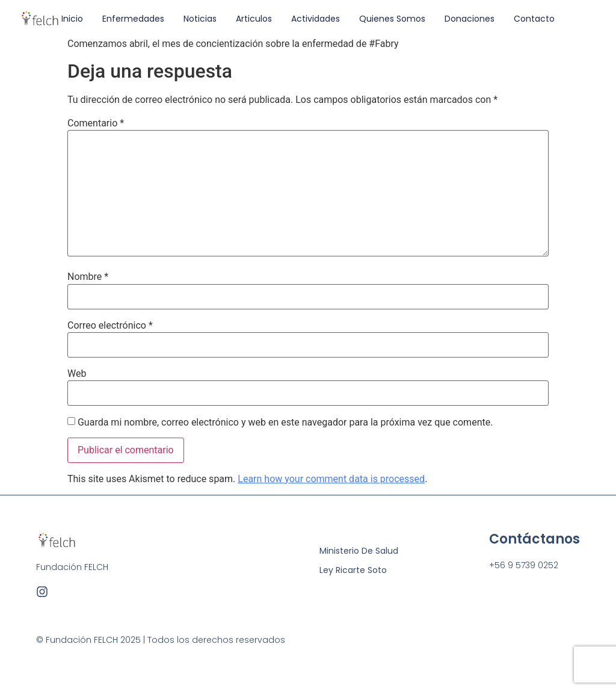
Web (77, 374)
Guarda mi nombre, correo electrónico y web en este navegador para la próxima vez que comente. (285, 423)
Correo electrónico (110, 326)
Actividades (316, 19)
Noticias (200, 19)
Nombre (88, 277)
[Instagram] (42, 592)
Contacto (534, 19)
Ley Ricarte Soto (353, 570)
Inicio (72, 19)
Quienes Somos (392, 19)
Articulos (254, 19)
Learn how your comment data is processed (331, 479)
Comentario (96, 123)
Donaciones (470, 19)
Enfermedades (133, 19)
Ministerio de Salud (359, 551)
